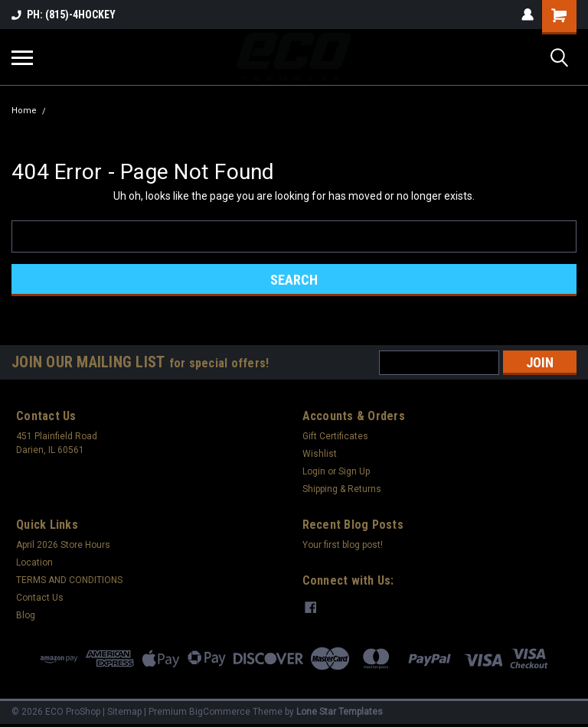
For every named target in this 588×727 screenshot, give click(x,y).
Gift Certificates (335, 436)
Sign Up (354, 471)
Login (314, 471)
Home (24, 111)
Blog (26, 615)
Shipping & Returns (342, 489)
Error (63, 111)
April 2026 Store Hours (63, 545)
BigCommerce (220, 712)
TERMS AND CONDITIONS (69, 580)
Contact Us (40, 598)
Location (34, 562)
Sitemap (124, 712)
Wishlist (320, 454)
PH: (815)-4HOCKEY (64, 15)
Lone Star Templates (340, 712)
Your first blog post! (343, 545)
